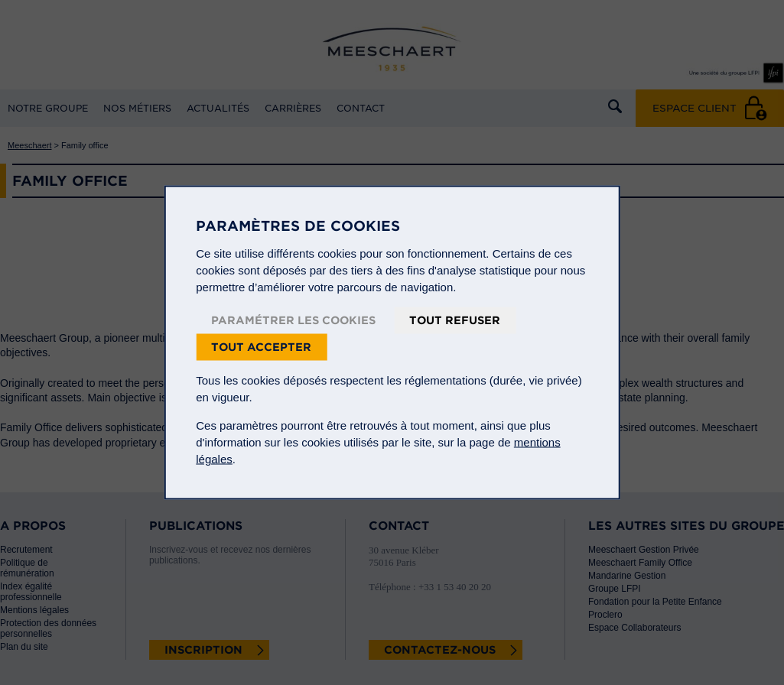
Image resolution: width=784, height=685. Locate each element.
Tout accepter (261, 347)
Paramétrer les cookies (293, 320)
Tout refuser (455, 320)
